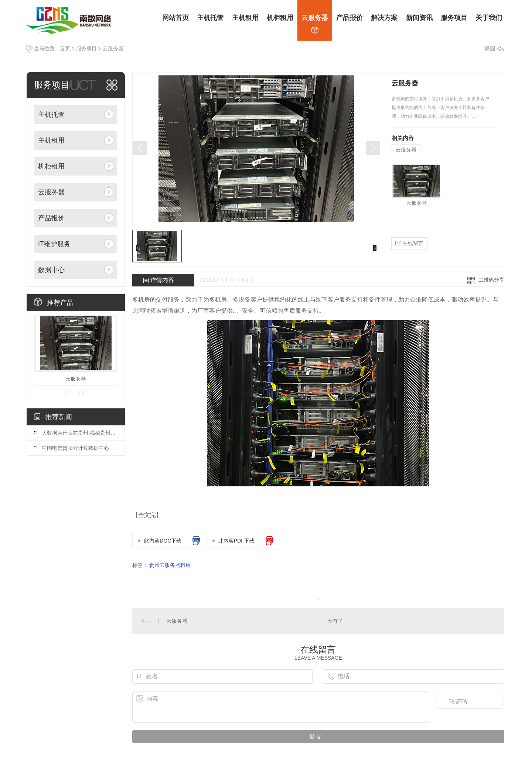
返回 (494, 49)
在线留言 (409, 243)
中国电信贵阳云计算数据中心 (75, 448)
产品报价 (51, 218)
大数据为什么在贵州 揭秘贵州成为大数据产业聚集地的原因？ (79, 433)
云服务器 (113, 48)
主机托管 (51, 115)
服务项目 (86, 48)
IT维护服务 (54, 244)
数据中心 (51, 270)
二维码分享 (491, 280)
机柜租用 (51, 166)
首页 (65, 48)
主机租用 (51, 140)
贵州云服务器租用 (170, 565)
